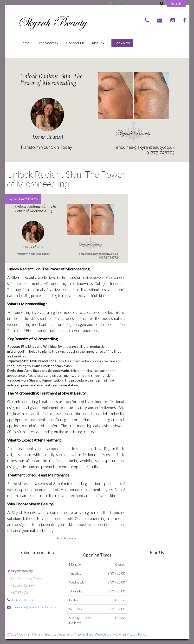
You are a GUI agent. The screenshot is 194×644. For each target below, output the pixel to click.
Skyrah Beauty (52, 22)
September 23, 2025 (23, 199)
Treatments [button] (48, 43)
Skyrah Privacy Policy (131, 634)
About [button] (98, 43)
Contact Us (75, 43)
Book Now (122, 43)
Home (26, 43)
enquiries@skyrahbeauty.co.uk (34, 607)
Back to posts (66, 538)
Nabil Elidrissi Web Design (94, 634)
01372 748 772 (22, 600)
